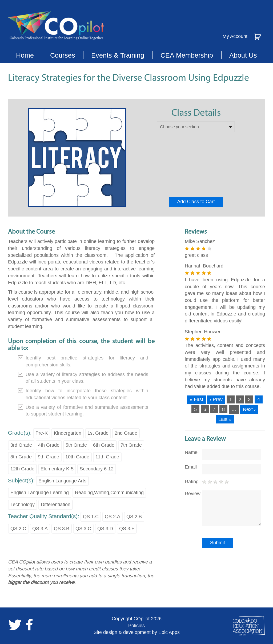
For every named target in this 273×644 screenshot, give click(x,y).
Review (191, 494)
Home (25, 55)
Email (191, 467)
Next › (249, 409)
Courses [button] (63, 55)
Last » (225, 419)
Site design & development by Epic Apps (137, 632)
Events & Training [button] (118, 55)
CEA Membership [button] (187, 55)
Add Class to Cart (196, 202)
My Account (235, 36)
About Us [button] (243, 55)
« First (196, 399)
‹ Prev (216, 399)
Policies (136, 626)
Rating (191, 482)
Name (191, 452)
